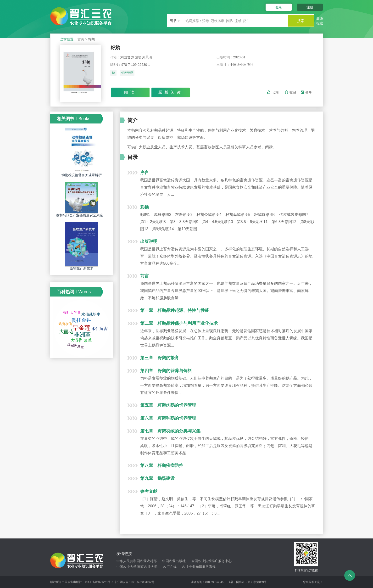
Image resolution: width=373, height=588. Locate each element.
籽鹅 (116, 48)
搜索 (300, 21)
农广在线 (170, 567)
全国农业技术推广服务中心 (212, 561)
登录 (277, 7)
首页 (81, 39)
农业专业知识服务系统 (199, 567)
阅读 (130, 92)
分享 (306, 93)
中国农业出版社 (174, 561)
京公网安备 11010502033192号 (134, 582)
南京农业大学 (147, 567)
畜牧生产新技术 (82, 268)
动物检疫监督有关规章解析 (82, 175)
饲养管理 (127, 73)
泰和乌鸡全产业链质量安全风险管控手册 (86, 215)
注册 (310, 7)
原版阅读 (171, 92)
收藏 (291, 93)
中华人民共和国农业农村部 (137, 561)
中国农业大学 (127, 567)
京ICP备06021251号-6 (99, 582)
